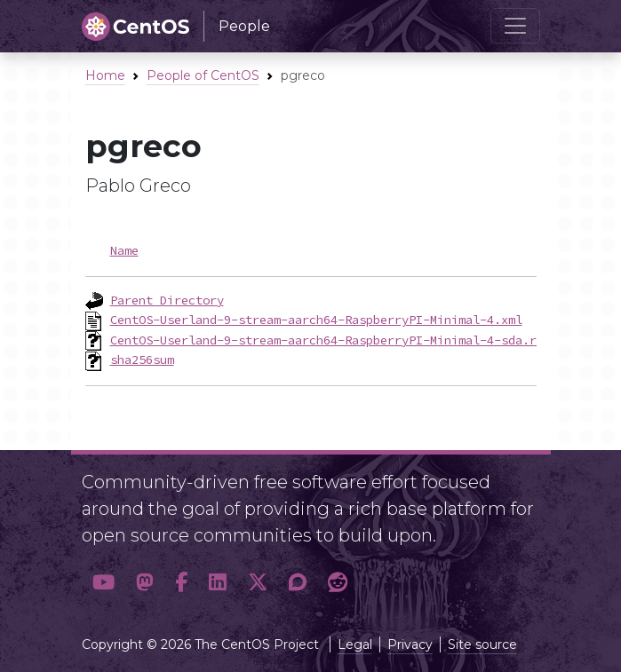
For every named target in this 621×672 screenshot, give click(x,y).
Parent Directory (167, 300)
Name (124, 250)
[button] (103, 583)
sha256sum (142, 360)
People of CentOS (203, 75)
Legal (355, 644)
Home (105, 75)
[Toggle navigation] (515, 26)
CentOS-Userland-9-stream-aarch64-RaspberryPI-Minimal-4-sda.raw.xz (341, 340)
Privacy (410, 644)
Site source (482, 644)
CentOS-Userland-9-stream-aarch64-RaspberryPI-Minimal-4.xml (316, 320)
